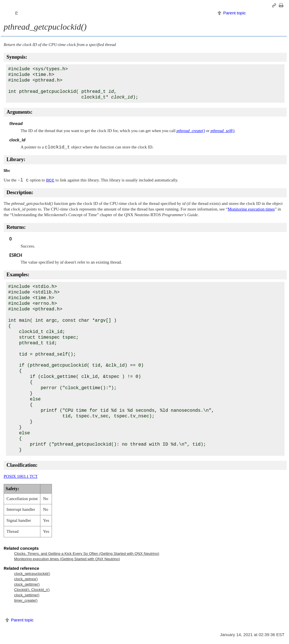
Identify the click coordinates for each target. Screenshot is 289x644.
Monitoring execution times (251, 209)
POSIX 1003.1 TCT (21, 476)
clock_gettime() (27, 584)
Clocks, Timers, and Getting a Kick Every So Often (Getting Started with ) (87, 554)
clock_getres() (26, 579)
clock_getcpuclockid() (32, 574)
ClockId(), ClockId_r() (32, 590)
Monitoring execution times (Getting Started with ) (67, 559)
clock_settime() (27, 595)
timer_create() (26, 600)
